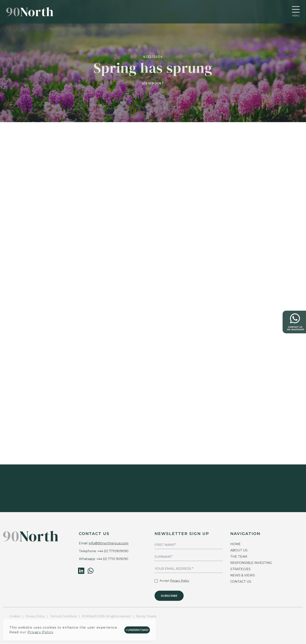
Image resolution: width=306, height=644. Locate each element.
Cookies (15, 616)
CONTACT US (241, 582)
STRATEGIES (240, 569)
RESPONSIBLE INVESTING (251, 563)
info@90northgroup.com (109, 543)
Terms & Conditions (64, 616)
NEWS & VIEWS (243, 575)
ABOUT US (239, 550)
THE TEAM (239, 557)
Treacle (152, 616)
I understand (137, 630)
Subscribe (169, 596)
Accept (172, 581)
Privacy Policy (180, 581)
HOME (235, 544)
